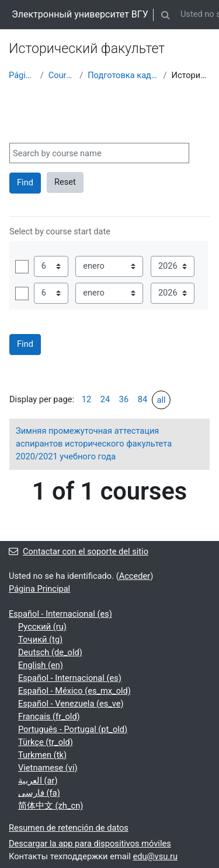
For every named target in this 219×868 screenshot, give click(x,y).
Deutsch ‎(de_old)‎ (50, 652)
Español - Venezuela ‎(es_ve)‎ (71, 704)
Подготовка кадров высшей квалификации (123, 75)
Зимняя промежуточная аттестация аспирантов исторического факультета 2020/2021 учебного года (94, 444)
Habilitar (22, 267)
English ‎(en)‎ (41, 665)
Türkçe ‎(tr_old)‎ (46, 742)
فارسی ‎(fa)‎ (39, 793)
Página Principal (22, 75)
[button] (166, 15)
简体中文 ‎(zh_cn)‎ (51, 806)
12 (86, 399)
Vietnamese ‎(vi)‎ (48, 768)
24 (105, 399)
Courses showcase (62, 75)
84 (142, 399)
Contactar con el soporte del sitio (79, 551)
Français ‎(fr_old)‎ (49, 716)
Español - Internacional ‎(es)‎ (60, 614)
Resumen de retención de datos (69, 828)
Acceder (135, 576)
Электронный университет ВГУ (80, 14)
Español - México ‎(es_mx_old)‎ (74, 691)
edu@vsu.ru (155, 856)
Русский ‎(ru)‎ (42, 627)
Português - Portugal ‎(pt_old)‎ (73, 729)
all (161, 400)
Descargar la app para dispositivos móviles (90, 844)
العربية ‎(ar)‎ (38, 781)
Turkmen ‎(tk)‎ (42, 755)
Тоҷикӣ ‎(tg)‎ (40, 639)
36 (124, 399)
